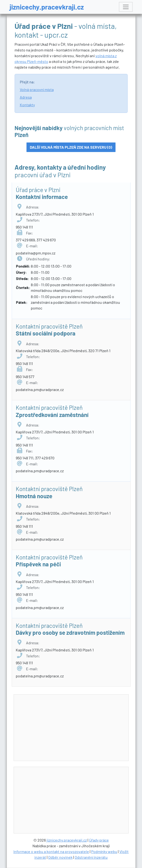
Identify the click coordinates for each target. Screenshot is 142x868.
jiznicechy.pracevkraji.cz (47, 7)
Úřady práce (99, 840)
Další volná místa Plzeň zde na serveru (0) (71, 147)
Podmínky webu (104, 851)
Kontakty (27, 105)
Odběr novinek (60, 857)
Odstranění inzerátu (91, 857)
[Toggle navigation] (126, 7)
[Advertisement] (75, 728)
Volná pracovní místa (37, 89)
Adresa (26, 97)
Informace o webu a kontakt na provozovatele (51, 851)
